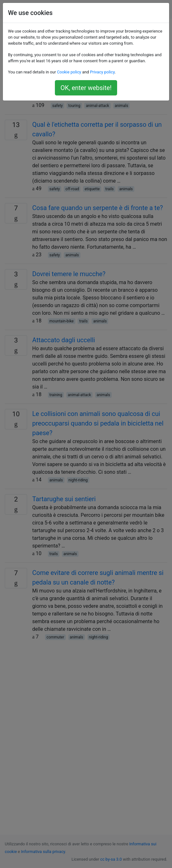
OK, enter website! (86, 88)
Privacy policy (102, 72)
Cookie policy (69, 72)
